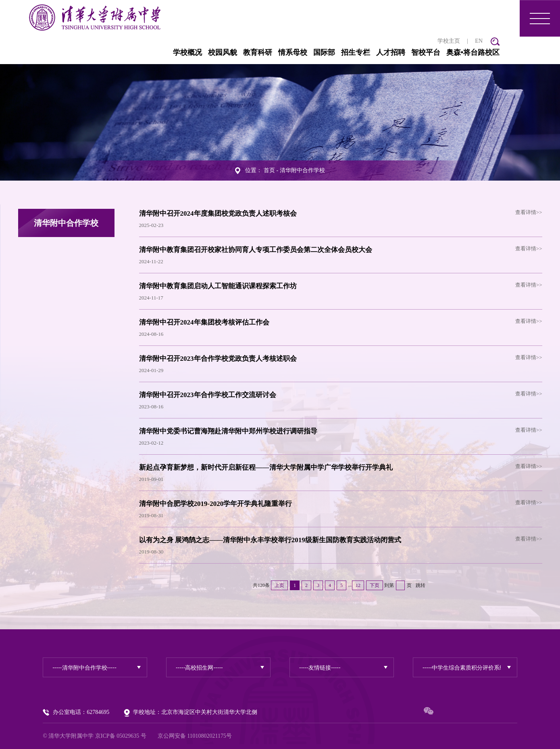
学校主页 (449, 41)
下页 (375, 585)
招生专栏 (356, 52)
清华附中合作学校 (302, 170)
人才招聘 (391, 52)
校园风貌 (223, 52)
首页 (269, 170)
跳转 (421, 585)
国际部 (324, 52)
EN (479, 41)
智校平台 (426, 52)
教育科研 (258, 52)
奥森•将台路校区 (473, 52)
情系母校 (293, 52)
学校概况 (187, 52)
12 (358, 585)
